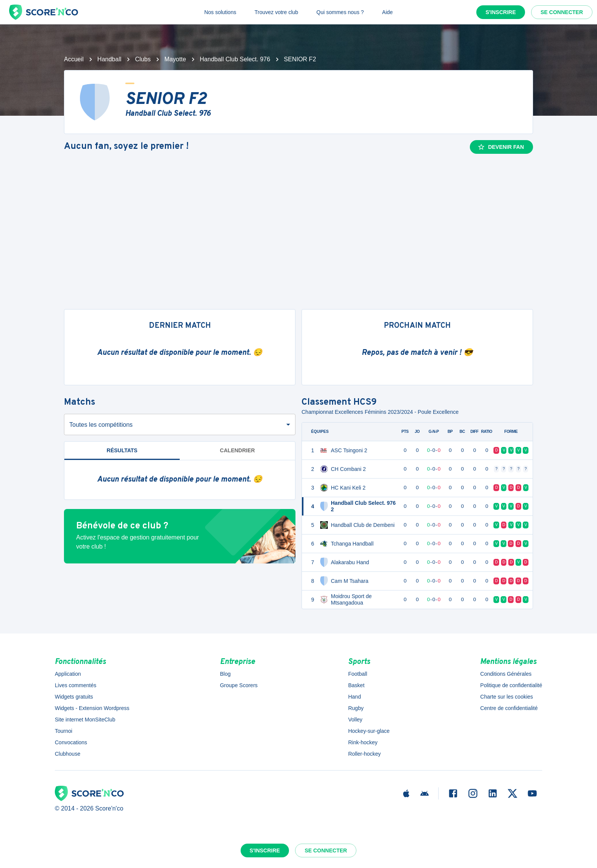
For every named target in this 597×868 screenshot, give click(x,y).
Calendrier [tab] (238, 450)
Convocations (71, 742)
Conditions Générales (506, 674)
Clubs (143, 59)
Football (358, 674)
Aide (388, 12)
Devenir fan (501, 147)
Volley (355, 720)
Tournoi (64, 731)
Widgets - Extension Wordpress (92, 708)
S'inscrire (501, 12)
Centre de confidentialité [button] (509, 708)
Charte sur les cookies (507, 697)
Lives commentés (76, 685)
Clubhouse (68, 754)
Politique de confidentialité (511, 685)
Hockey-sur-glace (369, 731)
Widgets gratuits (74, 697)
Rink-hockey (363, 742)
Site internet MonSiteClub (85, 720)
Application (68, 674)
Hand (354, 697)
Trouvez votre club (276, 12)
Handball (109, 59)
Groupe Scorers (239, 685)
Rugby (356, 708)
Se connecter (562, 12)
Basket (356, 685)
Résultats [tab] (122, 450)
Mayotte (175, 59)
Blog (225, 674)
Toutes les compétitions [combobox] (101, 425)
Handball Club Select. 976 (235, 59)
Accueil (74, 59)
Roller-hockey (364, 754)
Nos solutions (220, 12)
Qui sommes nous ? (340, 12)
